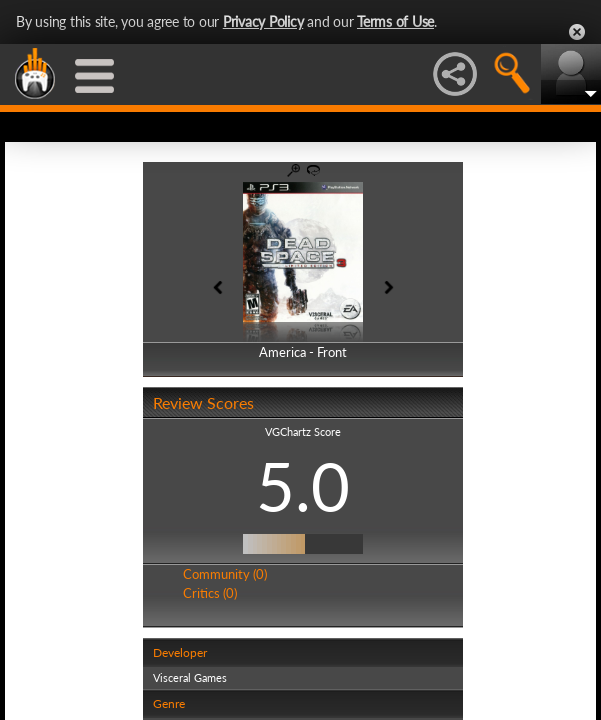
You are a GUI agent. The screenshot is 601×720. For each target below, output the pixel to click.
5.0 (301, 486)
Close (577, 32)
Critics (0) (208, 593)
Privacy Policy (263, 21)
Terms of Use (395, 21)
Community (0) (223, 574)
